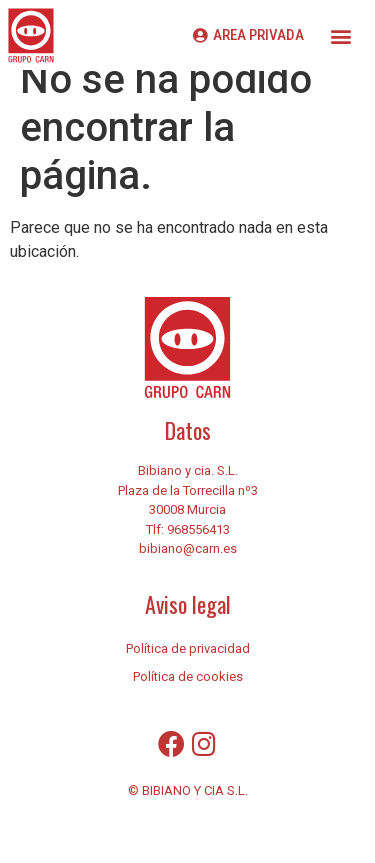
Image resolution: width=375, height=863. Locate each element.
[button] (340, 35)
